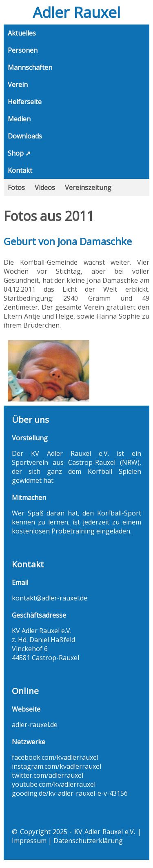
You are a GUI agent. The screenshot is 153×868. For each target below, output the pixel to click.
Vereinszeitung (88, 187)
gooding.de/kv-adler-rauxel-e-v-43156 (70, 793)
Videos (45, 187)
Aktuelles (22, 33)
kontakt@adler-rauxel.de (50, 598)
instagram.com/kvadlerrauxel (57, 766)
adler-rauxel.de (35, 725)
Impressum (29, 841)
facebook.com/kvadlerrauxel (55, 757)
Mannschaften (30, 67)
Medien (19, 119)
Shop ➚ (19, 153)
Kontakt (20, 170)
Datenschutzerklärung (88, 841)
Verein (18, 85)
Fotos (16, 187)
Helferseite (25, 102)
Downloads (25, 136)
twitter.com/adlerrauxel (48, 775)
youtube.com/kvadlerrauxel (54, 784)
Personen (23, 50)
